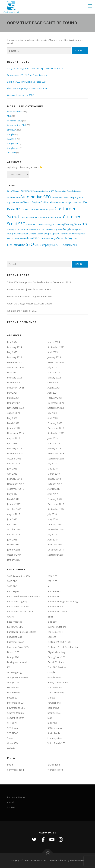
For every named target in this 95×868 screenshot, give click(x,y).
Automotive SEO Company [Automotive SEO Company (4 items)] (65, 198)
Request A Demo (16, 797)
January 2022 (54, 378)
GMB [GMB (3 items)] (60, 230)
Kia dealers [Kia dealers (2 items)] (15, 239)
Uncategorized (55, 738)
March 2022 (54, 372)
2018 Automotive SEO (18, 576)
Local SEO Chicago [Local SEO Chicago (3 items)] (48, 238)
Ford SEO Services (57, 667)
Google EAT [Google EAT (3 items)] (77, 230)
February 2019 (14, 448)
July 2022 (52, 367)
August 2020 (14, 413)
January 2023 (54, 357)
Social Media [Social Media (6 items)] (70, 245)
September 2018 (56, 459)
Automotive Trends (57, 612)
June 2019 (53, 438)
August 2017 (54, 489)
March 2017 (13, 499)
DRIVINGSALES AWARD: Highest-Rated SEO (26, 82)
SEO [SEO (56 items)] (30, 244)
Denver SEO (13, 652)
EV (8, 667)
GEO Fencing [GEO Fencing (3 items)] (51, 230)
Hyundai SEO (14, 687)
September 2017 (16, 489)
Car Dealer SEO (55, 632)
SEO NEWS (12, 130)
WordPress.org (55, 770)
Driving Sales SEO (57, 657)
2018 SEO (11, 153)
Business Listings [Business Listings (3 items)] (64, 203)
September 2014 (56, 555)
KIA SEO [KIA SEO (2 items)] (23, 239)
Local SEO (12, 139)
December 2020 (56, 403)
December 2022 (15, 362)
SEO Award (13, 728)
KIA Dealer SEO (55, 687)
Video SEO (12, 743)
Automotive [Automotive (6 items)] (27, 191)
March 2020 (13, 423)
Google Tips (13, 144)
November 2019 (15, 433)
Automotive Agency (17, 602)
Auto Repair (13, 591)
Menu (90, 6)
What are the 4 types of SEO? (20, 95)
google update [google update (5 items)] (52, 234)
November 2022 (56, 362)
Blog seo (52, 622)
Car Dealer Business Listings (22, 632)
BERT (50, 617)
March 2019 (54, 443)
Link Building (14, 693)
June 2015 (12, 540)
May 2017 (12, 494)
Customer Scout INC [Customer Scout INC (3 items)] (29, 217)
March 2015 (13, 545)
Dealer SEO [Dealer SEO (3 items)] (31, 224)
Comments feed (15, 770)
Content (52, 637)
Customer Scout (14, 121)
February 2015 (55, 545)
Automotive (54, 596)
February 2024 (14, 347)
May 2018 (53, 469)
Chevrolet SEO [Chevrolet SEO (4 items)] (37, 209)
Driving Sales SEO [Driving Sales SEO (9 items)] (76, 224)
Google (11, 134)
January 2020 (14, 428)
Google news (13, 148)
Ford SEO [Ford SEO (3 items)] (41, 230)
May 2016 (53, 519)
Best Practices (14, 622)
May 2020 (12, 418)
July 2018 (52, 464)
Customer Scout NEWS (59, 642)
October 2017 (55, 484)
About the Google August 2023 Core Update (27, 88)
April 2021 (53, 393)
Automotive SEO (15, 111)
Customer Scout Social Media (63, 647)
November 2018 (56, 453)
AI (49, 586)
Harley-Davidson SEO (58, 683)
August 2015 (14, 535)
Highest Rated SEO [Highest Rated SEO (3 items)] (68, 234)
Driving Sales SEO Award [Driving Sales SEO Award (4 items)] (19, 229)
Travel (10, 738)
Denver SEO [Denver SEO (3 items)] (43, 224)
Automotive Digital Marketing (63, 602)
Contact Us (13, 807)
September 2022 (16, 367)
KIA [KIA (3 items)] (9, 238)
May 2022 (12, 372)
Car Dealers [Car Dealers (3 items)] (77, 203)
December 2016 (56, 504)
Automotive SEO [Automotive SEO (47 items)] (36, 197)
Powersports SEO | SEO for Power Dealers (27, 75)
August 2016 (14, 514)
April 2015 (53, 540)
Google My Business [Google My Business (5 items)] (18, 234)
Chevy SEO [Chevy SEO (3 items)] (49, 210)
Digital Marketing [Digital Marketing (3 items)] (56, 224)
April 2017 (53, 494)
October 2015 (14, 529)
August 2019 (14, 438)
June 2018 (12, 469)
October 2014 (14, 555)
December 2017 (15, 484)
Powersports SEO (16, 708)
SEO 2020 (12, 723)
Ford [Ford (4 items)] (34, 229)
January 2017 (14, 504)
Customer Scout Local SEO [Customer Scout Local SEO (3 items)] (50, 217)
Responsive (53, 708)
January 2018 (54, 479)
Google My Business (18, 677)
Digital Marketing (56, 652)
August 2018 (14, 464)
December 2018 (15, 453)
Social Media (54, 733)
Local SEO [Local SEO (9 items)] (33, 238)
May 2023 (12, 352)
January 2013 (14, 560)
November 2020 (15, 408)
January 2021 (14, 403)
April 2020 (53, 418)
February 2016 (55, 524)
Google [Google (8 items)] (67, 229)
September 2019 (56, 433)
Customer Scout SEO (17, 125)
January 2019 (54, 448)
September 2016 (56, 509)
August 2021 (54, 388)
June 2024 (12, 342)
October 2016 (14, 509)
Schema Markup (15, 713)
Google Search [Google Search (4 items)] (36, 234)
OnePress (54, 860)
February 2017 (55, 499)
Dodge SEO (13, 657)
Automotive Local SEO (19, 606)
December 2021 (15, 383)
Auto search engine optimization (24, 596)
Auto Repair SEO (56, 591)
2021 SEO (52, 581)
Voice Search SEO (57, 743)
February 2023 (14, 357)
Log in (10, 765)
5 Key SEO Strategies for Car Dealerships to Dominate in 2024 (35, 69)
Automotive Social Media (20, 612)
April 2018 (12, 474)
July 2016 (52, 514)
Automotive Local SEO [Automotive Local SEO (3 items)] (44, 191)
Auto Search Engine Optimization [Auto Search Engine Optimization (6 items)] (36, 202)
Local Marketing (56, 693)
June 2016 (12, 519)
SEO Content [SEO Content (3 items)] (57, 245)
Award (10, 617)
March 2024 (54, 342)
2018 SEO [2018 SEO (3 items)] (11, 191)
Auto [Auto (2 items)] (18, 191)
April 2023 (53, 352)
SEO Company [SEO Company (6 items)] (43, 245)
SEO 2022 (52, 723)
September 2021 (16, 388)
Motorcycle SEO (15, 703)
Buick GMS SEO (15, 627)
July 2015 (52, 535)
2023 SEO (12, 586)
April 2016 (12, 524)
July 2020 (52, 413)
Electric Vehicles (56, 662)
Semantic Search (16, 718)
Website (11, 748)
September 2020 (56, 408)
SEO (9, 116)
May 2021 (12, 393)
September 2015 (56, 529)
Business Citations (57, 627)
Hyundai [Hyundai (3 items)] (81, 234)
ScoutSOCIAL (54, 713)
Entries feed (54, 765)
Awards (11, 802)
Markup (51, 698)
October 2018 (14, 459)
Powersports (54, 703)
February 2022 (14, 378)
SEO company (55, 728)
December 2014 (56, 550)
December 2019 (56, 428)
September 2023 (56, 347)
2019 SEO (12, 581)
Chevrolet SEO (14, 637)
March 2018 (54, 474)
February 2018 (14, 479)
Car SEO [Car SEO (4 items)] (25, 209)
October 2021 (55, 383)
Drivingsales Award (17, 662)
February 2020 (55, 423)
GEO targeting (14, 672)
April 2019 (12, 443)
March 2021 (13, 398)
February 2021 (55, 398)
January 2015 (14, 550)
